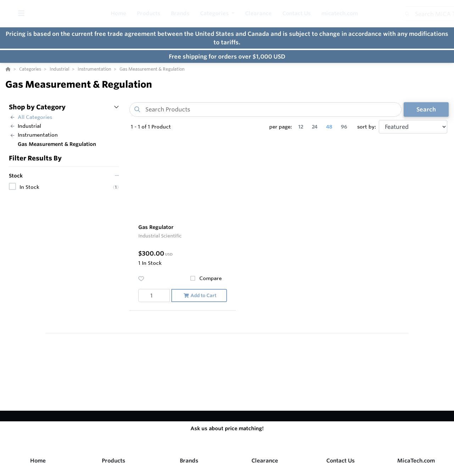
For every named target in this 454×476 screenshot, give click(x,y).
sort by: (367, 127)
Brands (189, 461)
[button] (217, 14)
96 (344, 127)
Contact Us (340, 461)
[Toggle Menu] (21, 14)
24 (315, 127)
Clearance (265, 461)
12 (301, 127)
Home (38, 461)
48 (329, 127)
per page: (281, 127)
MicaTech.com (416, 461)
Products (113, 461)
